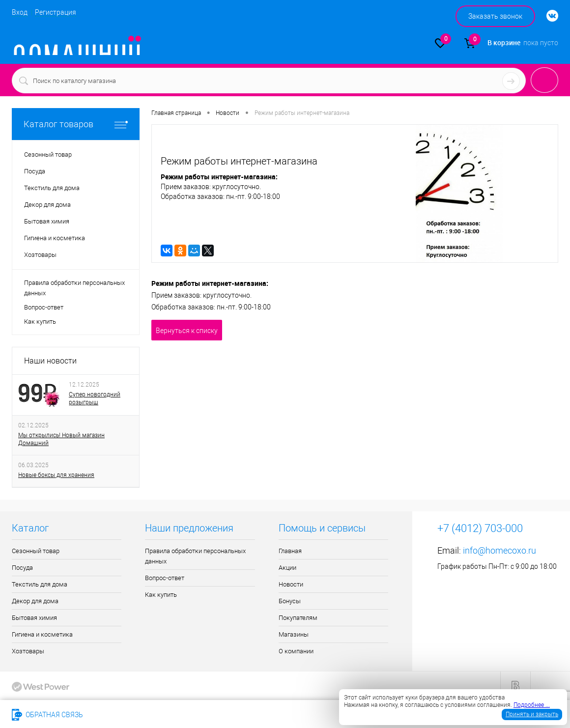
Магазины (294, 634)
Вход (20, 12)
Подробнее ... (532, 705)
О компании (296, 651)
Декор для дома (35, 601)
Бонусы (290, 601)
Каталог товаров (76, 124)
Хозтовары (28, 651)
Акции (287, 568)
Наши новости (50, 361)
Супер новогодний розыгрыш (95, 398)
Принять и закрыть (532, 714)
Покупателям (298, 618)
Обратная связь (47, 715)
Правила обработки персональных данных (74, 288)
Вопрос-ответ (44, 307)
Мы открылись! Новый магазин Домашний (61, 439)
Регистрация (56, 12)
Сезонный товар (36, 551)
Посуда (22, 568)
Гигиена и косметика (42, 634)
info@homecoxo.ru (499, 550)
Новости (291, 584)
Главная (290, 551)
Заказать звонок (495, 16)
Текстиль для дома (40, 584)
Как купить (40, 322)
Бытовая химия (34, 618)
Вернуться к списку (187, 331)
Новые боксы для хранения (56, 475)
